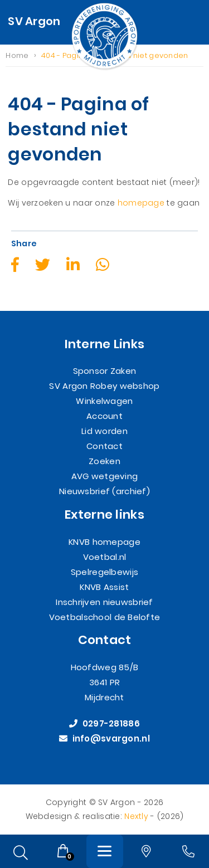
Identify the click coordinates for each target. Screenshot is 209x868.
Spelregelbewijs (104, 572)
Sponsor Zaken (105, 371)
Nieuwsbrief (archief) (104, 492)
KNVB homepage (104, 542)
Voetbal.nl (105, 557)
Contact (104, 447)
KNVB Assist (104, 587)
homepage (141, 203)
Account (104, 416)
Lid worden (104, 431)
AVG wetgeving (105, 477)
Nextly (136, 816)
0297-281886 (104, 724)
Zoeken (104, 462)
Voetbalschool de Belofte (105, 617)
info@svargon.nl (104, 739)
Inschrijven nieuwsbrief (104, 602)
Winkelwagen (104, 401)
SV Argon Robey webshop (104, 386)
